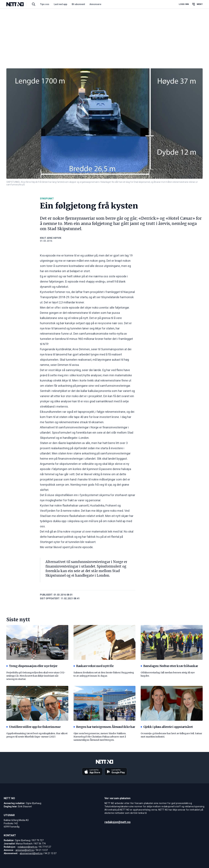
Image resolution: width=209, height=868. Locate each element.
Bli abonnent (78, 4)
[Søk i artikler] (34, 4)
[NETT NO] (18, 4)
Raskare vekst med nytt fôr (94, 666)
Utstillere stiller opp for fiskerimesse (33, 727)
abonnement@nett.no (31, 853)
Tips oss (45, 4)
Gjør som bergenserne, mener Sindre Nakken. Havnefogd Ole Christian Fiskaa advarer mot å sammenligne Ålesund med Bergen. (100, 737)
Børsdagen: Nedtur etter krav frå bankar (169, 666)
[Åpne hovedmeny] (197, 4)
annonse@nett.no (25, 850)
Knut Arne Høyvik (51, 238)
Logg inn (184, 4)
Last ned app (60, 4)
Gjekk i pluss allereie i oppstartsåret (167, 727)
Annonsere (95, 4)
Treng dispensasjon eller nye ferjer (32, 666)
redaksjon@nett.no (27, 847)
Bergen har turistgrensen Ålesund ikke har (104, 727)
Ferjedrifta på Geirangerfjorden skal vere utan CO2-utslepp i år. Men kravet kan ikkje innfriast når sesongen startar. (36, 676)
